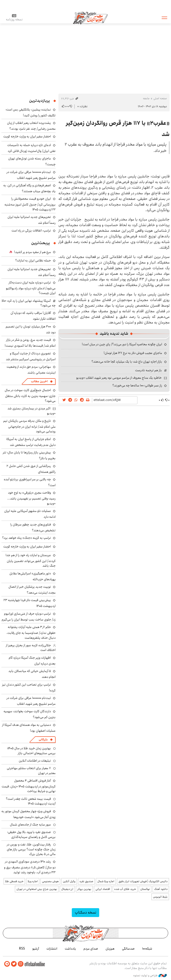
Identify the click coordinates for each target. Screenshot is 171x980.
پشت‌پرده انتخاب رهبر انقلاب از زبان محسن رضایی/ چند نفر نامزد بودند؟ (31, 126)
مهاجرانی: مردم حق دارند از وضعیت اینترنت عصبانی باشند (31, 370)
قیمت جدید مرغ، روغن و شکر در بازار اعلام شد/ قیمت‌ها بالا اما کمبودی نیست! (30, 343)
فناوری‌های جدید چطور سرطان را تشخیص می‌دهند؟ (33, 527)
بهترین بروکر (84, 889)
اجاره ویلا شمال (106, 881)
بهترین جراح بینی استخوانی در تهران (37, 889)
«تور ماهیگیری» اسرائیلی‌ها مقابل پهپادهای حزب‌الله (32, 576)
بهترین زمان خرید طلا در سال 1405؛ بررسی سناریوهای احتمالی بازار (31, 751)
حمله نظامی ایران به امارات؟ (33, 261)
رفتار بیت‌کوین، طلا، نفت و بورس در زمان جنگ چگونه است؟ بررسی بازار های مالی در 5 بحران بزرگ (31, 849)
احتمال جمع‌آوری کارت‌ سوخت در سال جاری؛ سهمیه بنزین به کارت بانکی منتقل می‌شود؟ (30, 395)
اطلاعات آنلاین (91, 18)
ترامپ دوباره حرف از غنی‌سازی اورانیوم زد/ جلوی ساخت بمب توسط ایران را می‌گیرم (29, 617)
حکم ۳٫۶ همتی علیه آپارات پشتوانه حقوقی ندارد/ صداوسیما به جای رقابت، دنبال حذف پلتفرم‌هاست (31, 632)
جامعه (146, 98)
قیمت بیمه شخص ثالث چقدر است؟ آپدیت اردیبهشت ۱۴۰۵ (31, 801)
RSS (22, 949)
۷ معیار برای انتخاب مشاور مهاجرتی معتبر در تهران (31, 771)
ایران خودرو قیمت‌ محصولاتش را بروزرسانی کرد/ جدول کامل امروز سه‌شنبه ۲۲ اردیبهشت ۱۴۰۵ (30, 204)
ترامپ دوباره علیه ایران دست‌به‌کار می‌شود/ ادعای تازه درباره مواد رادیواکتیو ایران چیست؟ (31, 288)
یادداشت (70, 949)
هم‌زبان (110, 949)
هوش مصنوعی (50, 881)
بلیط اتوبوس (160, 897)
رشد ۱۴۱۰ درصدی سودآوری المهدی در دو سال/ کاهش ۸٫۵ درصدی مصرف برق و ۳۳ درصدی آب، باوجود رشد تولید (30, 867)
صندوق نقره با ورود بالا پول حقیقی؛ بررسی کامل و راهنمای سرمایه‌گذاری (31, 834)
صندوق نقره (86, 881)
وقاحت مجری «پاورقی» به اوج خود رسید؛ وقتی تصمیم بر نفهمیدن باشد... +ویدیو (31, 498)
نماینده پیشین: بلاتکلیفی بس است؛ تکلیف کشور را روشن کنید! (31, 112)
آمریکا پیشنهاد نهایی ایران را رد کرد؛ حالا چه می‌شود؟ (29, 303)
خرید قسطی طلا (14, 881)
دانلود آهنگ (161, 889)
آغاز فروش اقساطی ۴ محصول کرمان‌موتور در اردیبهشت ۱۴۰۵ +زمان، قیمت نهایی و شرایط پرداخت (29, 786)
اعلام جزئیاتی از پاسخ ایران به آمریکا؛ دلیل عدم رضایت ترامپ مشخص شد (31, 442)
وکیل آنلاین (69, 881)
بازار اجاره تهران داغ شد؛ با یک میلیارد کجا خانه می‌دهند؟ (127, 362)
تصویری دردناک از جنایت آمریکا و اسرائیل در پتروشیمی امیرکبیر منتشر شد (31, 356)
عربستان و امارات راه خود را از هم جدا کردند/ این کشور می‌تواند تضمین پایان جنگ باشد (31, 560)
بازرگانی (43, 740)
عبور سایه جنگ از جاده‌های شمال (30, 825)
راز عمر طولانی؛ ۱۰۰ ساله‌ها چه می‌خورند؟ (137, 385)
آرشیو (36, 949)
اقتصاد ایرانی (103, 889)
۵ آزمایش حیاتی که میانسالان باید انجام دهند (32, 674)
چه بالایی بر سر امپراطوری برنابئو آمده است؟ (30, 482)
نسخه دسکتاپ (85, 912)
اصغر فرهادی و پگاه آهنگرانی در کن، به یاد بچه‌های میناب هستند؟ (29, 188)
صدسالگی (128, 949)
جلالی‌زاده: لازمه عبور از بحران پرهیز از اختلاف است (31, 648)
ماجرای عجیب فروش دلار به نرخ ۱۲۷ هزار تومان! (133, 353)
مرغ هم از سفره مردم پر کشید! (32, 252)
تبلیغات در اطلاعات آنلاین (35, 761)
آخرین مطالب (39, 381)
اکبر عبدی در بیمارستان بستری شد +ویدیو (32, 411)
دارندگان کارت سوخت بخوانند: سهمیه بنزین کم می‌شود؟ (30, 714)
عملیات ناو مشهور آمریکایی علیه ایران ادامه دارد (30, 514)
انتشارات (52, 949)
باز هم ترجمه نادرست (148, 370)
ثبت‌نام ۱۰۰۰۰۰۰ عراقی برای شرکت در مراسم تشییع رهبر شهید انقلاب (31, 175)
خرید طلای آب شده (125, 889)
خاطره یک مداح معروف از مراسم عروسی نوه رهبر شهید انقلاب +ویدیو (119, 378)
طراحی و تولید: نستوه (150, 975)
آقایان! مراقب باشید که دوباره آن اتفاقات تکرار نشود (33, 316)
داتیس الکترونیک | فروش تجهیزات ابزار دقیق (143, 881)
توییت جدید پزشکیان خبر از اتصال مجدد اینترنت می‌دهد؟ (32, 590)
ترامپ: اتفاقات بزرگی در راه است (31, 231)
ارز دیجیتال (67, 889)
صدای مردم (91, 949)
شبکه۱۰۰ (147, 949)
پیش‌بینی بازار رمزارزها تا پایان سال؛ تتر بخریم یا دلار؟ (29, 455)
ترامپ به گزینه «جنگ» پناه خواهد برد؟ (27, 538)
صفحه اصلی (160, 98)
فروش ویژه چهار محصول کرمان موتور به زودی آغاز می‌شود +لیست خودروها (28, 814)
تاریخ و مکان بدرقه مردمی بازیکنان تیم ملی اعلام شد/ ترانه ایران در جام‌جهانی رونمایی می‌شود (29, 426)
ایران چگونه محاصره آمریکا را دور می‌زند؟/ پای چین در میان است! (122, 344)
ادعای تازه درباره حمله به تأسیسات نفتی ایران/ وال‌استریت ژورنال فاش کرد (31, 148)
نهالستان (145, 889)
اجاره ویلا (33, 881)
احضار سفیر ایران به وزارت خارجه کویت (27, 136)
